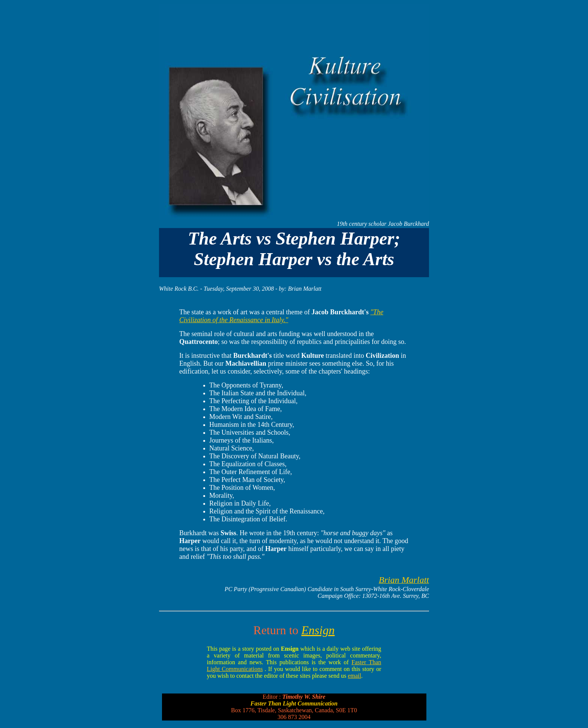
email (354, 676)
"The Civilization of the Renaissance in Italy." (281, 316)
